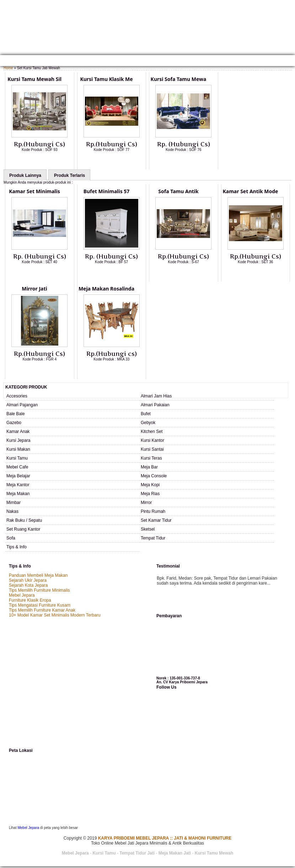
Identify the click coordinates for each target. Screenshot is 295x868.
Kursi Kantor (152, 440)
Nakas (12, 511)
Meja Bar (149, 467)
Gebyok (148, 423)
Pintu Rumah (153, 511)
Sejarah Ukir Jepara (28, 580)
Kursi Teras (151, 458)
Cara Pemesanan (138, 61)
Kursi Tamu (17, 458)
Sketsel (148, 529)
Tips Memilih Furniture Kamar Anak (42, 610)
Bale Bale (15, 414)
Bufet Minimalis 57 (107, 191)
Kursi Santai (152, 449)
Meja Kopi (150, 485)
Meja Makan (18, 494)
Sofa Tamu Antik (178, 191)
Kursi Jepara (18, 440)
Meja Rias (150, 494)
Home (8, 61)
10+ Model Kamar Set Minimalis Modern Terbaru (55, 615)
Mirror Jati (34, 289)
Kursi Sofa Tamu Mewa (179, 79)
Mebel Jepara (22, 595)
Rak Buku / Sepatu (24, 520)
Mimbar (14, 503)
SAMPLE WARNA (218, 61)
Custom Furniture (179, 61)
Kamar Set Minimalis (34, 191)
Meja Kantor (18, 485)
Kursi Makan (18, 449)
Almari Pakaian (155, 405)
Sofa (11, 538)
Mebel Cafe (17, 467)
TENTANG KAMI (33, 61)
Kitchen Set (152, 432)
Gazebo (14, 423)
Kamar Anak (18, 432)
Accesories (17, 396)
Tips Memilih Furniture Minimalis (39, 590)
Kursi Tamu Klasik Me (106, 79)
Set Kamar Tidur (156, 520)
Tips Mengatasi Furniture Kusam (40, 605)
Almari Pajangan (22, 405)
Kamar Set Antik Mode (251, 191)
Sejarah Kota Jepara (28, 585)
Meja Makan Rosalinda (106, 289)
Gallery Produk (68, 61)
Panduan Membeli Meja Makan (38, 575)
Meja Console (154, 476)
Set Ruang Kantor (23, 529)
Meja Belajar (18, 476)
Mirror (146, 503)
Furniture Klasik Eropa (30, 600)
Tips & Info (17, 547)
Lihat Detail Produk (45, 161)
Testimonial (251, 61)
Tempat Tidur (153, 538)
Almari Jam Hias (156, 396)
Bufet (146, 414)
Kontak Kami (103, 61)
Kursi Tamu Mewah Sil (34, 79)
